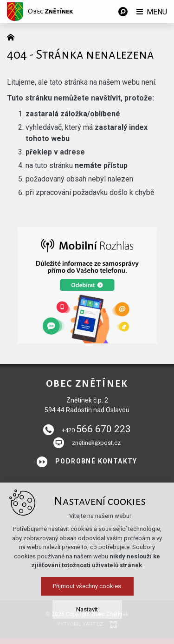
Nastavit (87, 619)
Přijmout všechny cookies (87, 596)
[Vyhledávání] (123, 12)
